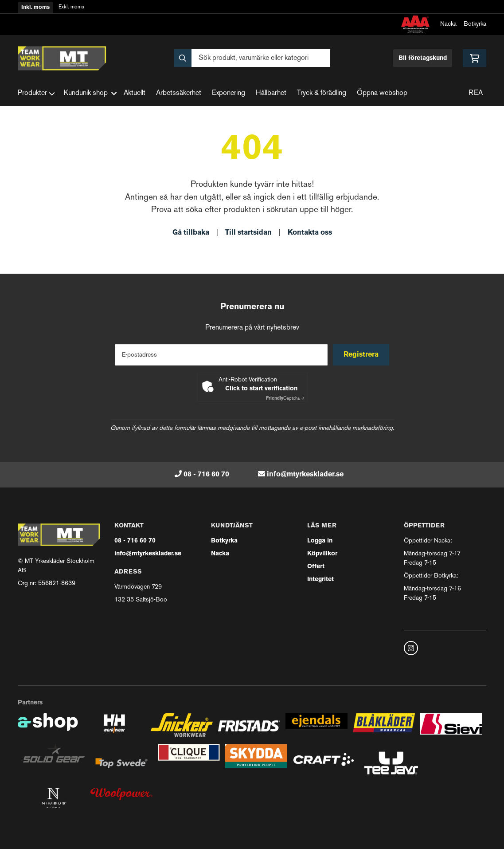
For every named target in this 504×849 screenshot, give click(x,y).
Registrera (362, 355)
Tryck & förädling (322, 93)
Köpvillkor (322, 554)
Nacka (448, 24)
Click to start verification (261, 389)
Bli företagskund (423, 58)
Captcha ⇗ (285, 399)
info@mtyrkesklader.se (305, 475)
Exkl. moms (71, 7)
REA (476, 93)
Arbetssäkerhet (179, 93)
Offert (316, 567)
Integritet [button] (320, 580)
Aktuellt (135, 93)
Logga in (320, 541)
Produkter (36, 94)
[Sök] (252, 58)
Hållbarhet (271, 93)
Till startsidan (248, 233)
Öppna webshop (382, 93)
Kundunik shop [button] (90, 93)
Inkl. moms (35, 8)
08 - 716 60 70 (206, 475)
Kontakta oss (310, 233)
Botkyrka (475, 24)
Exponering (229, 93)
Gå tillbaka (191, 233)
